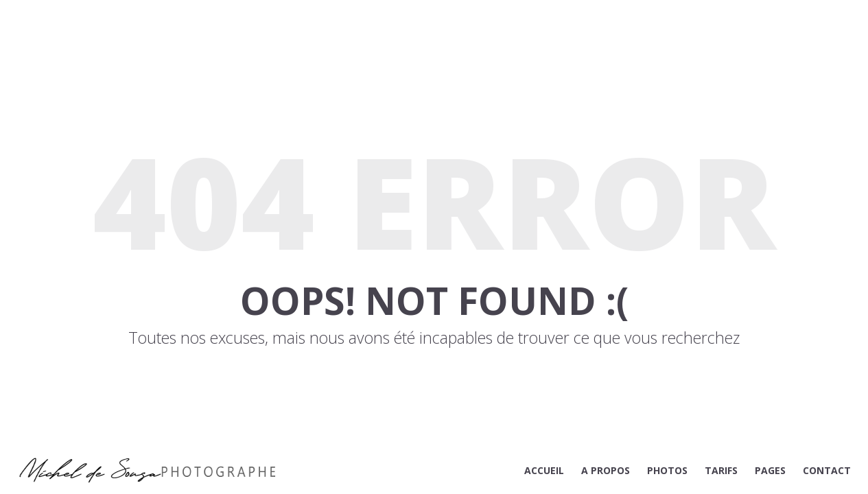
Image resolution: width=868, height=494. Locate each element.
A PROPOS (606, 470)
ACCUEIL (544, 470)
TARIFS (721, 470)
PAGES (770, 470)
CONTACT (827, 470)
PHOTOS (667, 470)
